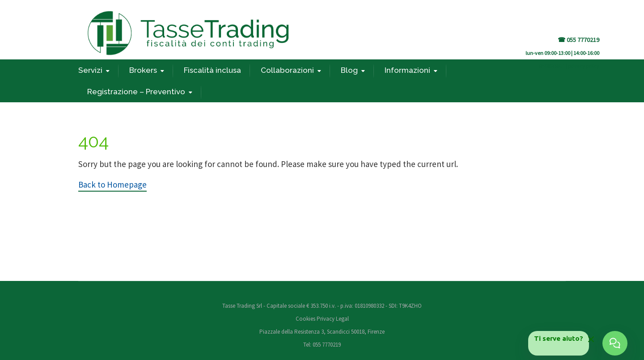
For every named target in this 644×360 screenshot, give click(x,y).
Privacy (326, 319)
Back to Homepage (112, 184)
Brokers (143, 70)
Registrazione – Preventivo (136, 92)
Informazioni (407, 70)
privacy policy (584, 66)
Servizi (90, 70)
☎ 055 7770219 (578, 40)
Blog (349, 70)
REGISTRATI (552, 66)
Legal (342, 319)
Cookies (306, 319)
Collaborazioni (287, 70)
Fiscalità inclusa (212, 70)
